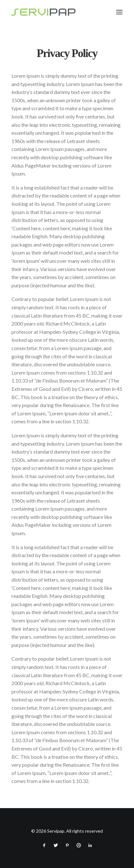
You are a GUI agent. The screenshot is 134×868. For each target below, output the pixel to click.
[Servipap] (43, 12)
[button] (119, 12)
